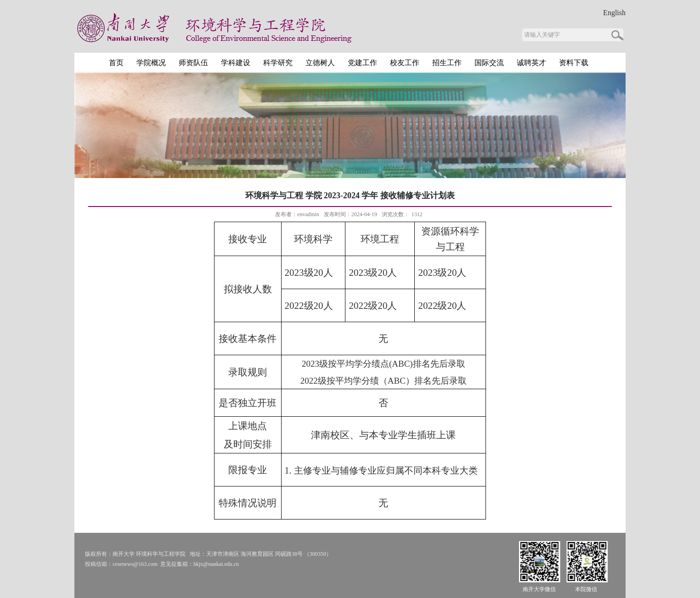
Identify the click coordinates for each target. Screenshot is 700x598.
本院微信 (586, 589)
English (614, 13)
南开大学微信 (539, 589)
